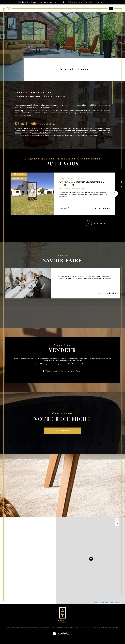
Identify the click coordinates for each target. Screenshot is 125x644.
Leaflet (97, 603)
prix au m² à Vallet (40, 133)
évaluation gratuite (71, 128)
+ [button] (117, 520)
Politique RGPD (106, 628)
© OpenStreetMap (114, 603)
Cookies (115, 628)
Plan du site (68, 628)
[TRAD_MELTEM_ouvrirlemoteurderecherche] (9, 8)
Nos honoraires (57, 628)
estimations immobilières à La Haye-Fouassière (86, 131)
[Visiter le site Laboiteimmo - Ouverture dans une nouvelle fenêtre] (62, 636)
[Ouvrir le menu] (111, 8)
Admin (90, 628)
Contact (122, 185)
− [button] (117, 524)
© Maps (104, 603)
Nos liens (96, 628)
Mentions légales (80, 628)
